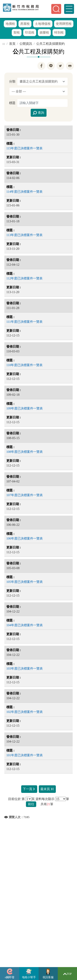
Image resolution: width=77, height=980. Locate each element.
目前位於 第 (16, 800)
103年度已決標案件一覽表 (25, 669)
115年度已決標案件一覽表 (24, 149)
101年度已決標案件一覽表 (25, 756)
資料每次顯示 (45, 800)
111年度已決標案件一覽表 (24, 322)
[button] (56, 9)
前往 (31, 805)
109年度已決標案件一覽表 (25, 409)
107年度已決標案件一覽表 (25, 496)
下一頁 (29, 790)
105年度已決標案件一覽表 (25, 583)
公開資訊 (26, 45)
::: (4, 45)
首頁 (12, 45)
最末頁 (47, 790)
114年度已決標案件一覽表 (24, 192)
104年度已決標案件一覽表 (25, 626)
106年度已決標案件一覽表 (25, 539)
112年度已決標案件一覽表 (24, 279)
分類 (12, 82)
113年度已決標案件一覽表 (24, 236)
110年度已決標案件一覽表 (24, 366)
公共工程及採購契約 (50, 45)
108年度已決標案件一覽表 (25, 453)
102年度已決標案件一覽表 (25, 713)
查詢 (38, 114)
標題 (12, 104)
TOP (67, 974)
